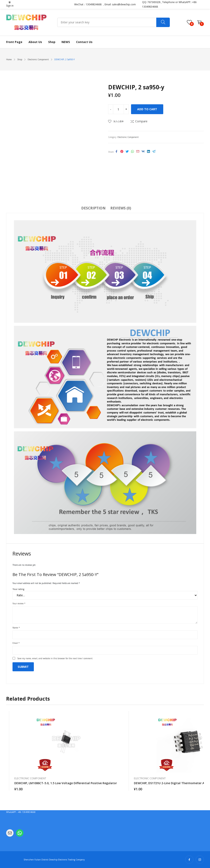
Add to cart (147, 109)
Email (16, 643)
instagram (200, 860)
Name (16, 628)
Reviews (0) (121, 208)
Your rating (18, 589)
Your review (19, 603)
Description (93, 208)
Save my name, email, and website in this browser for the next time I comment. (55, 658)
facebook (189, 860)
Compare (141, 121)
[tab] (93, 209)
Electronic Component (128, 137)
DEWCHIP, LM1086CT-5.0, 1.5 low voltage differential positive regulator (66, 783)
